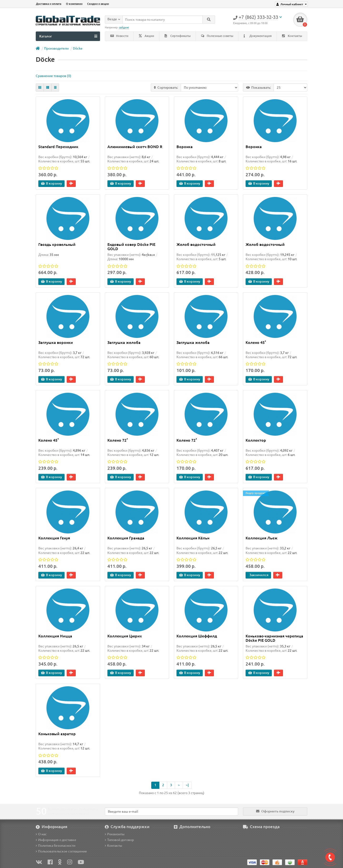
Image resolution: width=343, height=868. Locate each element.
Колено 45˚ (256, 342)
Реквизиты (115, 834)
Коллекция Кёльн (193, 538)
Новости (119, 36)
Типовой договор (119, 840)
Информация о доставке (56, 840)
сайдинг (124, 27)
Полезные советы (217, 36)
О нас (41, 834)
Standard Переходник (58, 147)
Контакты (292, 36)
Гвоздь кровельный (57, 244)
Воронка (185, 147)
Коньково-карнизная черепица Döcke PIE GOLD (274, 638)
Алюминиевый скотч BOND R (135, 147)
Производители (56, 48)
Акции (146, 36)
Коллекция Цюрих (125, 636)
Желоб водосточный (196, 244)
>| (187, 785)
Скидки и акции (98, 4)
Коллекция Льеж (262, 538)
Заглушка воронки (56, 342)
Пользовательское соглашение (61, 851)
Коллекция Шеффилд (197, 636)
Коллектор (256, 440)
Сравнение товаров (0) (53, 76)
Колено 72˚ (118, 440)
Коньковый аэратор (57, 734)
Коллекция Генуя (54, 538)
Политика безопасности (55, 846)
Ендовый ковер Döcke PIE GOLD (131, 247)
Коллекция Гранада (126, 538)
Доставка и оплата (49, 4)
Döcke (78, 48)
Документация (258, 36)
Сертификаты (178, 36)
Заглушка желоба (124, 342)
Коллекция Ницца (55, 636)
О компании (74, 4)
